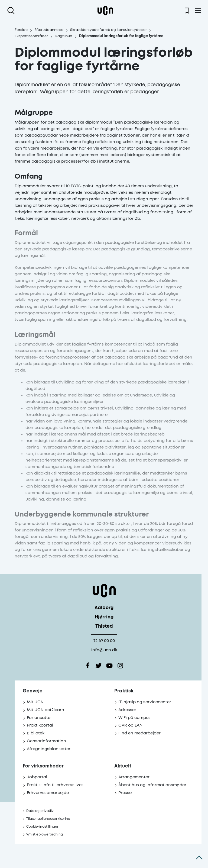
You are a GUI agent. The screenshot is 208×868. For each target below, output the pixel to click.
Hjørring (104, 617)
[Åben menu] (198, 11)
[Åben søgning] (12, 11)
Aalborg (104, 608)
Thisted (104, 626)
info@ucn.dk (104, 650)
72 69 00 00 (104, 641)
